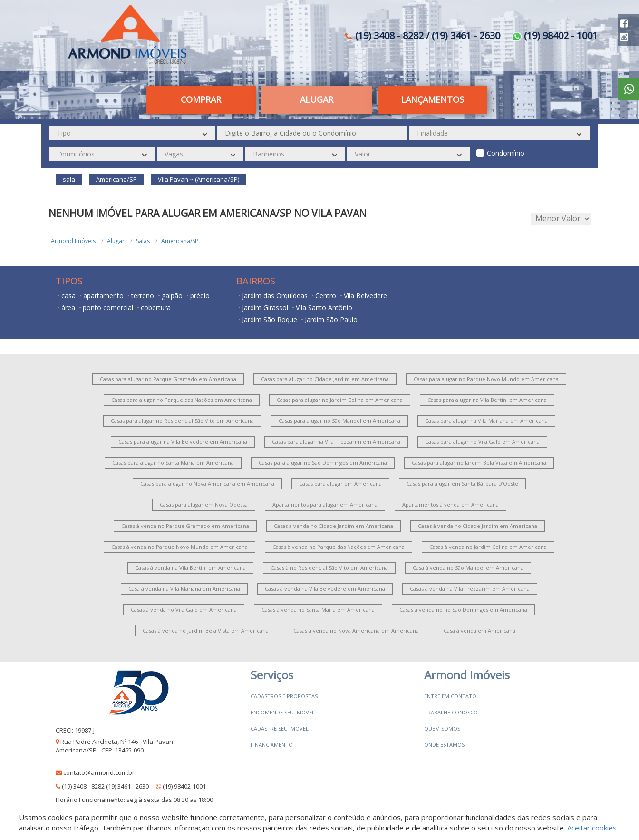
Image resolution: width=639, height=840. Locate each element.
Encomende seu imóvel (283, 712)
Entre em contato (450, 696)
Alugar (317, 99)
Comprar (201, 99)
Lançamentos (432, 99)
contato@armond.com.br (99, 772)
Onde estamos (444, 745)
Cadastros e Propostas (284, 696)
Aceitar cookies (592, 828)
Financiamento (272, 745)
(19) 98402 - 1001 (555, 35)
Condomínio (506, 153)
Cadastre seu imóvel (280, 728)
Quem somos (442, 728)
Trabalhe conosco (451, 712)
